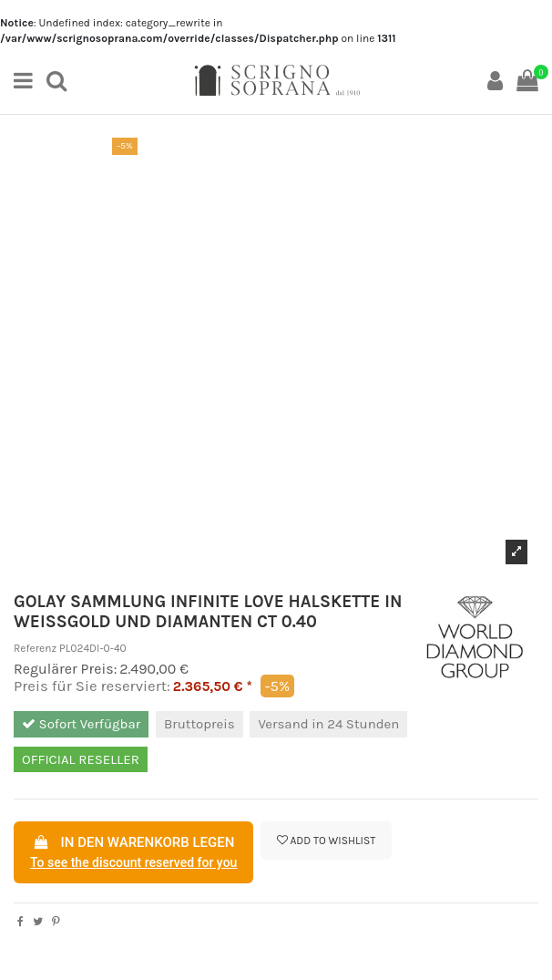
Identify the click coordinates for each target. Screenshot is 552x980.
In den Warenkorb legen (133, 853)
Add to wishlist (327, 841)
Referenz (35, 648)
